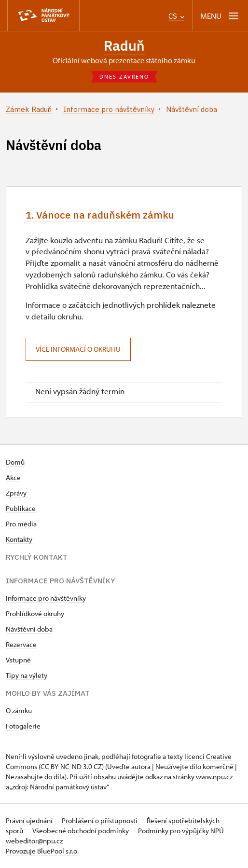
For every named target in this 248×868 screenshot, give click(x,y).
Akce (13, 478)
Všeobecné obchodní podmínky (81, 831)
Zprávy (16, 493)
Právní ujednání (30, 821)
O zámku (19, 711)
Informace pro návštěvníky (46, 599)
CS (176, 16)
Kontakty (19, 540)
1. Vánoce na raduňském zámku (102, 215)
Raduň (124, 46)
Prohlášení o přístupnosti (100, 821)
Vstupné (18, 660)
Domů (15, 462)
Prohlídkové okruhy (35, 614)
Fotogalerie (23, 726)
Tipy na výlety (27, 676)
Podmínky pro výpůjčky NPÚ (181, 831)
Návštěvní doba (29, 629)
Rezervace (21, 645)
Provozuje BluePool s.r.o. (42, 851)
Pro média (21, 524)
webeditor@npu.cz (34, 841)
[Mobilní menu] (220, 16)
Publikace (21, 509)
